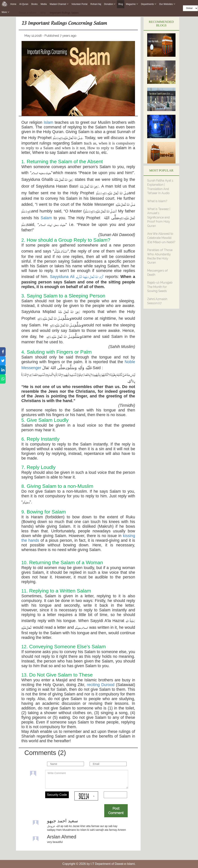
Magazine (132, 4)
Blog (121, 4)
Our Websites (167, 4)
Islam (48, 122)
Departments (149, 4)
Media (44, 4)
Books (34, 4)
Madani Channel (59, 4)
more (5, 12)
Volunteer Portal (79, 4)
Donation (110, 4)
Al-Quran (24, 4)
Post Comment (116, 811)
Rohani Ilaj (96, 4)
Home (13, 4)
